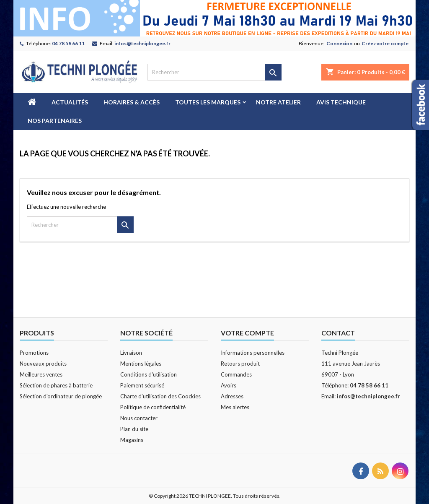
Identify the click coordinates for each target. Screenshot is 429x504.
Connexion (339, 43)
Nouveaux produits (43, 364)
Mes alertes (235, 407)
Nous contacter (139, 418)
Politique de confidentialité (153, 407)
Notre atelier (278, 102)
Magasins (132, 440)
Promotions (34, 353)
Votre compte (247, 333)
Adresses (232, 396)
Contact (338, 333)
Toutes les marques (208, 102)
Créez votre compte (385, 43)
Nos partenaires (55, 121)
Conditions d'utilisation (149, 374)
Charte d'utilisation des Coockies (160, 396)
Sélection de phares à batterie (56, 385)
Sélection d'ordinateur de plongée (61, 396)
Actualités (70, 102)
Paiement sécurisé (142, 385)
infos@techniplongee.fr (142, 43)
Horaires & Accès (132, 102)
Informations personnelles (253, 353)
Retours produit (240, 364)
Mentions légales (141, 364)
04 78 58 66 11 (68, 43)
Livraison (131, 353)
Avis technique (341, 102)
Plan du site (134, 429)
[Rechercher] (214, 72)
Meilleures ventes (41, 374)
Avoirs (229, 385)
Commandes (236, 374)
